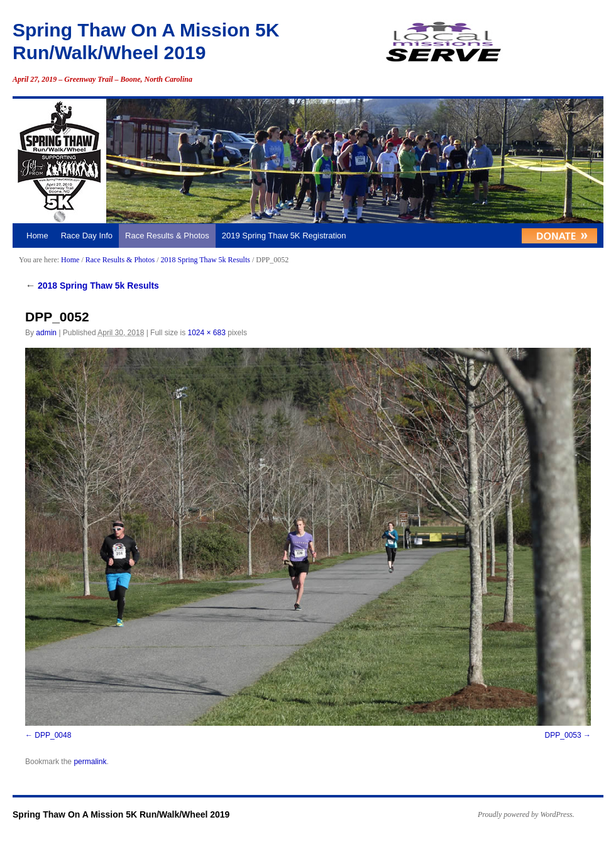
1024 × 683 (206, 333)
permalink (90, 762)
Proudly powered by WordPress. (526, 814)
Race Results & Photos (167, 236)
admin (46, 333)
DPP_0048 (53, 735)
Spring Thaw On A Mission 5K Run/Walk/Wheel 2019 (121, 814)
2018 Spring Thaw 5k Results (205, 260)
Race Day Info (87, 236)
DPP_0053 (563, 735)
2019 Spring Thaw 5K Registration (284, 236)
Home (37, 236)
